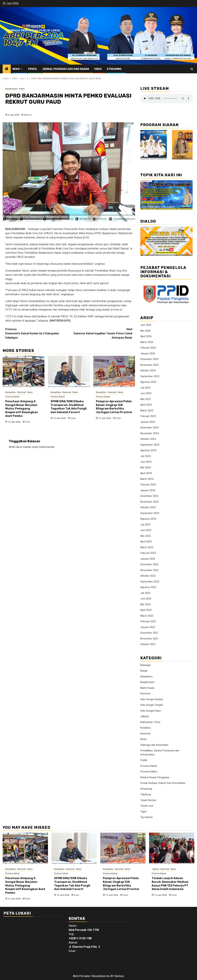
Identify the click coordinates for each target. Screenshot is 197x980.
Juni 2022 (146, 599)
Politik (144, 760)
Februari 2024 (148, 485)
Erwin (28, 422)
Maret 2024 (147, 479)
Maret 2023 (147, 547)
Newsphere (99, 976)
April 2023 (146, 542)
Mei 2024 (145, 468)
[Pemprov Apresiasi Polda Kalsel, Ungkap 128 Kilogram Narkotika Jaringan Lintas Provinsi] (114, 372)
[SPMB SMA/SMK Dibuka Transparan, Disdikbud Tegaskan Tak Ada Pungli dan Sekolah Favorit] (69, 372)
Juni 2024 (146, 462)
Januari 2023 (148, 559)
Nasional (22, 392)
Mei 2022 (145, 604)
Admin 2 (28, 115)
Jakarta (145, 716)
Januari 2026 (148, 354)
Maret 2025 (147, 411)
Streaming (114, 69)
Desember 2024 (149, 428)
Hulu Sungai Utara (150, 711)
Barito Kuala (147, 688)
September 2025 (150, 376)
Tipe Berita (146, 817)
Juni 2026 (146, 325)
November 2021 (149, 639)
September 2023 (150, 513)
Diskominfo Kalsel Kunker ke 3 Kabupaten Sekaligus (37, 333)
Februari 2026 (148, 348)
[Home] (7, 69)
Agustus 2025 (148, 382)
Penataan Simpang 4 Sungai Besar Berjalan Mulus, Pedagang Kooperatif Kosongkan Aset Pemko (22, 409)
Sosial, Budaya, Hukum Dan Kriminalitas (163, 783)
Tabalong (146, 794)
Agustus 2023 (148, 519)
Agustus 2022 (148, 587)
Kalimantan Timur (150, 722)
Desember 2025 (149, 359)
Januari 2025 (148, 422)
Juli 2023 (145, 525)
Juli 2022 (145, 593)
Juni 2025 (146, 393)
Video (98, 69)
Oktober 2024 (148, 439)
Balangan (146, 665)
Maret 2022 (147, 616)
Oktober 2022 (148, 576)
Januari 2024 (148, 490)
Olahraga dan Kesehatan (154, 745)
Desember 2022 (149, 564)
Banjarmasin (12, 89)
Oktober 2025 (148, 371)
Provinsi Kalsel (12, 397)
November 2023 (149, 502)
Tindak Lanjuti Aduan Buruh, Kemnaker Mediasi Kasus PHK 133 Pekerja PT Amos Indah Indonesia (170, 884)
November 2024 (149, 433)
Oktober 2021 (148, 644)
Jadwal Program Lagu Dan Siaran (66, 69)
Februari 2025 (148, 416)
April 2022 (146, 610)
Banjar (144, 671)
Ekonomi (145, 694)
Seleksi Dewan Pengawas (155, 777)
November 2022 (149, 570)
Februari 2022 (148, 621)
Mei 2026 (145, 331)
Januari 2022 (148, 627)
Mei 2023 (145, 536)
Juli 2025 (145, 388)
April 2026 (146, 336)
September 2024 (150, 445)
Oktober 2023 (148, 507)
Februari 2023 (148, 553)
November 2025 (149, 365)
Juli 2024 (145, 456)
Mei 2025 (145, 399)
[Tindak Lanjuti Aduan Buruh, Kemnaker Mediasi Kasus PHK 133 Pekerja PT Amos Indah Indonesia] (172, 848)
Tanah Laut (147, 806)
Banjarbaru (11, 392)
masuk (27, 447)
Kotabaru (146, 728)
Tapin (143, 812)
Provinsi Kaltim (149, 772)
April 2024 (146, 473)
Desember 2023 (149, 496)
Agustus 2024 (148, 450)
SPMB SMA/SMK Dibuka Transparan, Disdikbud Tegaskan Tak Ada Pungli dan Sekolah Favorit (69, 407)
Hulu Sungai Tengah (152, 705)
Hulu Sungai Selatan (152, 699)
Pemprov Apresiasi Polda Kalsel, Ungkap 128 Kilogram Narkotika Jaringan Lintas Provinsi (114, 407)
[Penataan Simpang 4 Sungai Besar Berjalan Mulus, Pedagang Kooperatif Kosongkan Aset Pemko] (24, 372)
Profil (33, 69)
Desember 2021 (149, 633)
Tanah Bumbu (148, 800)
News (16, 69)
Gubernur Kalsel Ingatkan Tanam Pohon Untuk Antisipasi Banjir (101, 333)
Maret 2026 (147, 342)
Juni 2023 (146, 530)
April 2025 (146, 405)
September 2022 (150, 582)
